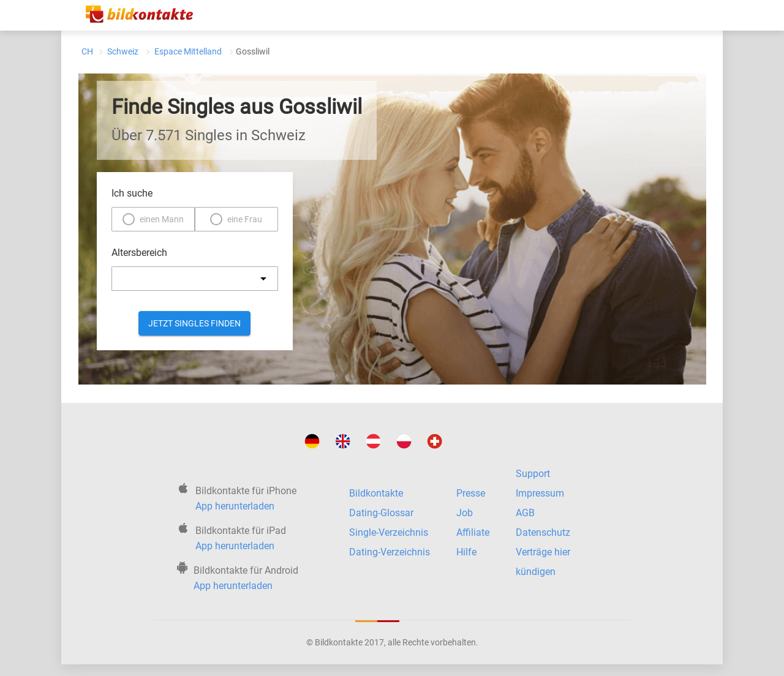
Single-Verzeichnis (389, 532)
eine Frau (245, 219)
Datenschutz (543, 532)
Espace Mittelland (188, 51)
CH (87, 51)
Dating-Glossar (381, 513)
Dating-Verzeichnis (390, 552)
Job (465, 513)
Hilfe (466, 552)
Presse (471, 493)
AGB (525, 513)
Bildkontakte (376, 493)
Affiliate (473, 532)
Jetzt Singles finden (194, 323)
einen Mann (162, 219)
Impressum (540, 493)
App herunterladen (235, 506)
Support (533, 474)
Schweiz (123, 51)
